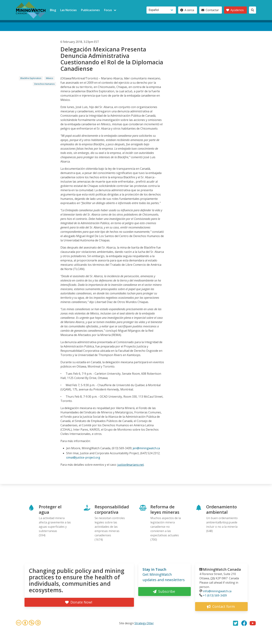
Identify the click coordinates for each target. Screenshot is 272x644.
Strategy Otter (144, 623)
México (50, 78)
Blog (53, 10)
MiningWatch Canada (222, 569)
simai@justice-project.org (83, 457)
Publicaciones (90, 10)
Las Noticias (68, 10)
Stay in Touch (154, 569)
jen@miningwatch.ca (146, 448)
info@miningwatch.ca (217, 591)
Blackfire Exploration (31, 78)
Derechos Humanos (44, 84)
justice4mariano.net (131, 465)
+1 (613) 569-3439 (215, 595)
